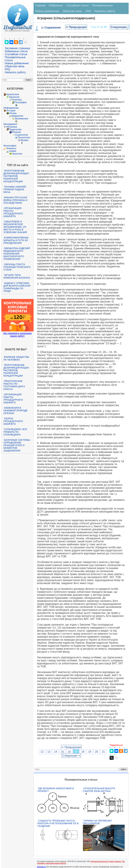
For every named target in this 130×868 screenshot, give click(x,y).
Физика (24, 140)
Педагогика (15, 129)
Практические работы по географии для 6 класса (14, 385)
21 (103, 752)
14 (56, 752)
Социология (21, 135)
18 (83, 752)
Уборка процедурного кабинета (13, 421)
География (21, 102)
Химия (13, 151)
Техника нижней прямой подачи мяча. (15, 189)
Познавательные (102, 5)
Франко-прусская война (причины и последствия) (15, 200)
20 (97, 752)
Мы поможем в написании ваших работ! (17, 335)
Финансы (11, 148)
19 (90, 752)
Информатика (11, 108)
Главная (40, 5)
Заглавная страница (17, 48)
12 (42, 752)
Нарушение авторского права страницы (106, 861)
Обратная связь (15, 66)
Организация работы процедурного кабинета (13, 212)
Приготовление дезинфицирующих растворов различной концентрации (16, 176)
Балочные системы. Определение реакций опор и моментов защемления (17, 445)
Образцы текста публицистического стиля (17, 267)
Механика (12, 127)
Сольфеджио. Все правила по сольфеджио (15, 432)
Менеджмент (11, 124)
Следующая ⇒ (71, 756)
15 (62, 752)
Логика (13, 113)
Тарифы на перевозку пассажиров (97, 822)
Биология (14, 97)
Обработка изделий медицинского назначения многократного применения (17, 254)
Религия (16, 132)
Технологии (24, 137)
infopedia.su (41, 867)
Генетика (17, 100)
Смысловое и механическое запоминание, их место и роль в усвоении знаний (15, 227)
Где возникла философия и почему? (56, 790)
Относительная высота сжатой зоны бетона (99, 790)
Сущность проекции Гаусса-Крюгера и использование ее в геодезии (58, 823)
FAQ (8, 69)
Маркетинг (18, 116)
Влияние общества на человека (16, 358)
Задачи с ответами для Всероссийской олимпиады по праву (17, 287)
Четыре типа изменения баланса (17, 276)
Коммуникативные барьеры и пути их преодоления (16, 240)
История (11, 111)
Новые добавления (17, 63)
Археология (13, 94)
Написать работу (15, 72)
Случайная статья (16, 54)
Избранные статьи (16, 51)
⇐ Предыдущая (76, 27)
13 (49, 752)
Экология (17, 154)
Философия (10, 146)
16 (69, 752)
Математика (21, 119)
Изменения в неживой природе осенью (16, 411)
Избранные (56, 5)
